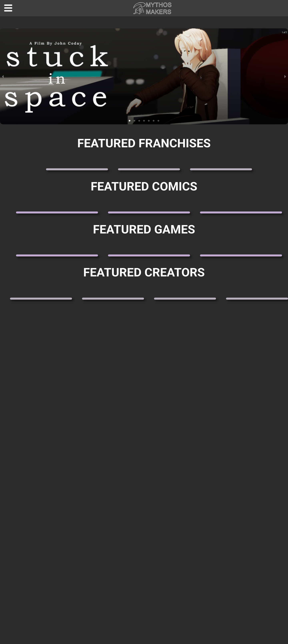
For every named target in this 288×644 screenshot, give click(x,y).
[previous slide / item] (3, 76)
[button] (130, 121)
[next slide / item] (285, 76)
